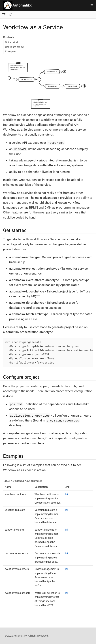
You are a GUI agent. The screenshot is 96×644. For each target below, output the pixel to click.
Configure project (15, 47)
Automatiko (18, 5)
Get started (11, 42)
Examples (10, 51)
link (66, 494)
